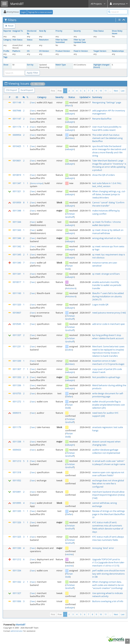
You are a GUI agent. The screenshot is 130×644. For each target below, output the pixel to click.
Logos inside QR (100, 305)
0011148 (17, 102)
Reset (9, 26)
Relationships (118, 51)
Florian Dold (69, 267)
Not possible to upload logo (106, 377)
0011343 (17, 230)
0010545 (17, 324)
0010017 (17, 282)
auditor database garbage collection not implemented (106, 451)
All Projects (98, 4)
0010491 (17, 492)
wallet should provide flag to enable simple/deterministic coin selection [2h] (109, 405)
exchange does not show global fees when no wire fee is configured (108, 484)
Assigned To (18, 31)
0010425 (17, 146)
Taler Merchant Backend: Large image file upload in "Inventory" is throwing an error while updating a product (109, 165)
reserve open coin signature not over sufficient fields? (108, 474)
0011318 (17, 472)
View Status (99, 31)
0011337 (17, 335)
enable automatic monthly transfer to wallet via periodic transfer (107, 285)
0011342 (17, 246)
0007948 (17, 111)
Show (6, 65)
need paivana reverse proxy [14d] (109, 313)
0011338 (17, 442)
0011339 (17, 361)
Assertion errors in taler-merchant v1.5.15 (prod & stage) (108, 362)
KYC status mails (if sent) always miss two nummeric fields (108, 538)
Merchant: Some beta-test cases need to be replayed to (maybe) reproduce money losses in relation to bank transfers (108, 351)
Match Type (61, 65)
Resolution (44, 40)
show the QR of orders (104, 175)
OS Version (44, 51)
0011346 (17, 238)
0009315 (17, 413)
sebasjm (70, 114)
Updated (84, 97)
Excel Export (27, 90)
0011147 (17, 119)
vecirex (69, 554)
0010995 (17, 503)
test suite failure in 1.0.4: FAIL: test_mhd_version (107, 185)
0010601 (17, 161)
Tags (5, 57)
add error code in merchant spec (109, 324)
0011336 (17, 385)
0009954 (17, 135)
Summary (97, 97)
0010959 (17, 202)
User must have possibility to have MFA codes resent (107, 128)
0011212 (17, 559)
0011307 (17, 369)
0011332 (17, 582)
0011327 (17, 593)
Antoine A (71, 288)
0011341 (17, 274)
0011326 (17, 522)
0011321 (17, 191)
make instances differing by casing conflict (106, 212)
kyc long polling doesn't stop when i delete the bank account (108, 337)
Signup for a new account (40, 12)
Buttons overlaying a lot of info (108, 601)
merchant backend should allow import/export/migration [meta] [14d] (108, 495)
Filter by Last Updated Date (80, 41)
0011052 (17, 480)
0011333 (17, 377)
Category (7, 40)
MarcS (69, 105)
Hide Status (17, 40)
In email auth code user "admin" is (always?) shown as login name (109, 463)
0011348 (17, 211)
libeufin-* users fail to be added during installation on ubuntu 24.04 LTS (108, 296)
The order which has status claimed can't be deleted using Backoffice (107, 138)
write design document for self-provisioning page (108, 395)
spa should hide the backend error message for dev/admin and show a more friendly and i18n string (109, 151)
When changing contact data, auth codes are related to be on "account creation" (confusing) (108, 585)
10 (101, 91)
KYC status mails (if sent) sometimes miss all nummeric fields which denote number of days (108, 527)
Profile (6, 51)
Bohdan (70, 138)
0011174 (17, 127)
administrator (17, 631)
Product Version (63, 51)
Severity (77, 31)
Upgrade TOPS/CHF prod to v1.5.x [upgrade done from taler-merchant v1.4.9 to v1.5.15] (108, 562)
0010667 (17, 313)
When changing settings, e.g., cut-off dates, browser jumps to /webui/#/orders (109, 194)
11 (106, 91)
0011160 (17, 293)
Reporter (7, 31)
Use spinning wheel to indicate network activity (107, 595)
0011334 (17, 570)
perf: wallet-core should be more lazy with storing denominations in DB (109, 574)
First (53, 91)
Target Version (100, 51)
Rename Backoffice (102, 119)
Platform (16, 51)
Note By (43, 31)
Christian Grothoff (70, 215)
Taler (33, 102)
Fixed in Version (81, 51)
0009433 (17, 450)
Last (123, 91)
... (110, 91)
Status (30, 40)
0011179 (17, 427)
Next (116, 91)
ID (17, 97)
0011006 (17, 601)
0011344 (17, 222)
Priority (59, 31)
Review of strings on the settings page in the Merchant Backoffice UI (109, 514)
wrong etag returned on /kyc (107, 238)
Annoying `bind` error (103, 548)
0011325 (17, 537)
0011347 (17, 183)
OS (28, 51)
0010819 (17, 175)
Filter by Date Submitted (61, 41)
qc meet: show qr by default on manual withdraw (108, 232)
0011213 (17, 461)
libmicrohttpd (37, 183)
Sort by (30, 65)
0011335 (17, 511)
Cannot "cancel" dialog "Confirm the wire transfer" (108, 204)
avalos (69, 350)
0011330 (17, 548)
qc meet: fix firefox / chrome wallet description (106, 223)
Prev (60, 91)
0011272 (17, 402)
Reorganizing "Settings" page (107, 102)
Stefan (69, 396)
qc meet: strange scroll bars (106, 274)
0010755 (17, 393)
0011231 (17, 346)
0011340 (17, 263)
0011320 (17, 305)
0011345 (17, 254)
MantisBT (21, 625)
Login (23, 12)
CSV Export (12, 90)
